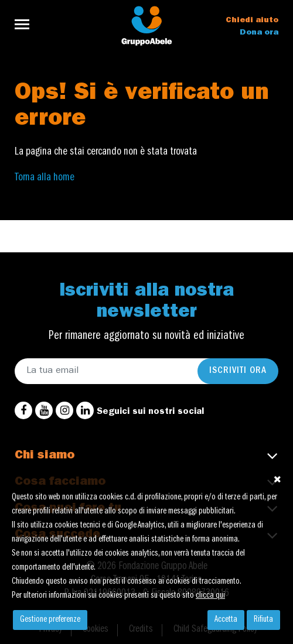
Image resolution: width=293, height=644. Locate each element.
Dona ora (259, 33)
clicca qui (210, 596)
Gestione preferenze (50, 620)
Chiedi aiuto (252, 20)
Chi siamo (45, 456)
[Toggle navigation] (25, 24)
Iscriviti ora (238, 371)
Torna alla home (45, 178)
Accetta (226, 620)
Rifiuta (263, 620)
